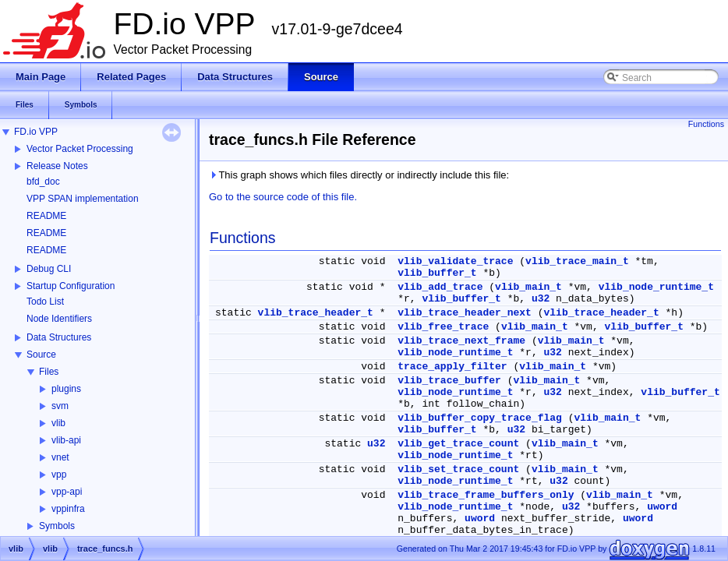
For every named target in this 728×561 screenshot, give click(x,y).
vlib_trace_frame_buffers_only (486, 495)
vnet (60, 457)
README (46, 216)
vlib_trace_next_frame (461, 341)
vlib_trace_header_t (316, 313)
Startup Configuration (71, 286)
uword (662, 507)
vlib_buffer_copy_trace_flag (480, 418)
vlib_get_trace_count (458, 444)
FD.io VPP (36, 132)
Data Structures (59, 337)
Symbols (57, 526)
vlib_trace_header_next (465, 313)
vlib (58, 423)
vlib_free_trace (443, 327)
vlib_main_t (528, 287)
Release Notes (57, 166)
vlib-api (66, 440)
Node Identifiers (59, 319)
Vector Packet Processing (80, 149)
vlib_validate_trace (455, 261)
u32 (541, 299)
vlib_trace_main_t (577, 261)
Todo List (45, 302)
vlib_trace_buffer (449, 381)
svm (60, 406)
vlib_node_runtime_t (656, 287)
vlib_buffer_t (437, 273)
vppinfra (68, 509)
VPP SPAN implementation (83, 199)
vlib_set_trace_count (458, 469)
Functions (706, 124)
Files (49, 372)
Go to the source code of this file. (283, 197)
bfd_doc (43, 182)
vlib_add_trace (440, 287)
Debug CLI (49, 269)
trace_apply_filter (452, 367)
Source (41, 355)
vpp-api (67, 492)
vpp (59, 475)
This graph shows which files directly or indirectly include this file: (359, 175)
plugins (66, 389)
